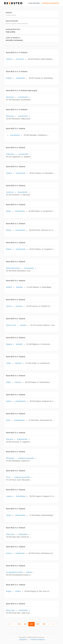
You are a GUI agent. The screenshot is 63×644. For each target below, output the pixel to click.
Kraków (9, 78)
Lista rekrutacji (34, 3)
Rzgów (9, 591)
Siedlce (9, 173)
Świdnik (9, 287)
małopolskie (20, 78)
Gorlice (9, 553)
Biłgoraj (9, 344)
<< (9, 624)
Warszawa (10, 97)
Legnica (9, 496)
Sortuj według (13, 38)
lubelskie (19, 287)
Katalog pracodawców (51, 3)
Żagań (9, 382)
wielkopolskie (20, 515)
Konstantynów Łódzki (14, 572)
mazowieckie (23, 97)
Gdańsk (9, 59)
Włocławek (10, 458)
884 (19, 624)
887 (38, 624)
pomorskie (20, 59)
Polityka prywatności (38, 640)
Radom (9, 249)
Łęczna (9, 306)
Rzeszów (10, 439)
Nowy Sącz (10, 610)
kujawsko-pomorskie (26, 458)
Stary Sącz (10, 534)
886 (31, 624)
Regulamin (23, 640)
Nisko (8, 420)
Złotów (9, 515)
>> (54, 624)
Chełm (9, 363)
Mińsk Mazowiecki (13, 268)
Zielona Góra (11, 325)
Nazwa (9, 13)
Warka (9, 211)
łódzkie (29, 572)
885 (25, 624)
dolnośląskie (21, 496)
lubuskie (23, 325)
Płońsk (9, 230)
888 (44, 624)
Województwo (13, 29)
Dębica (9, 401)
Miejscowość (12, 21)
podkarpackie (21, 401)
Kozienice (10, 192)
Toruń (8, 477)
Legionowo (10, 154)
